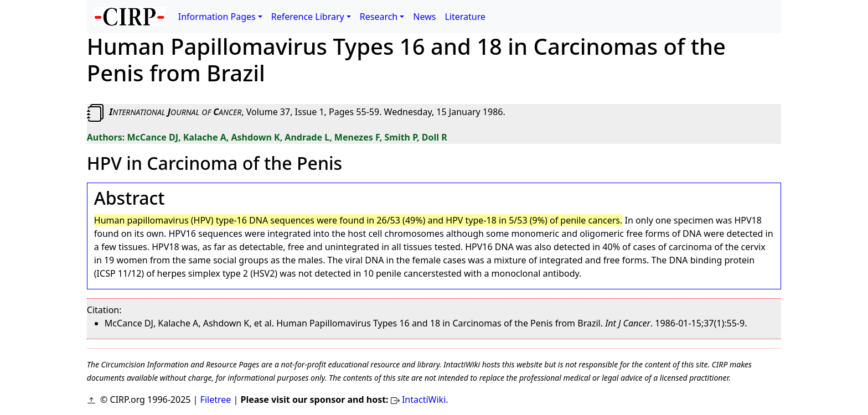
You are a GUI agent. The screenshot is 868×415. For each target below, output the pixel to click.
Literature (465, 17)
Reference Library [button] (308, 17)
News (424, 17)
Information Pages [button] (217, 17)
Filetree (216, 400)
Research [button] (379, 17)
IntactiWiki (424, 400)
